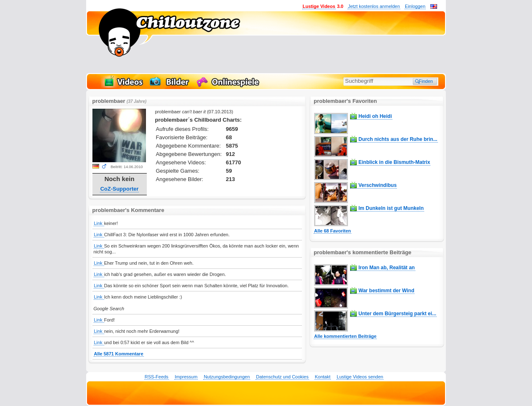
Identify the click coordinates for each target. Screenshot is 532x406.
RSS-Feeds (157, 377)
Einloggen (415, 6)
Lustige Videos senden (360, 377)
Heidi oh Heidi (375, 116)
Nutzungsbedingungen (227, 377)
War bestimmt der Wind (386, 291)
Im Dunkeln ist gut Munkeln (391, 208)
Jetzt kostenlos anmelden (374, 6)
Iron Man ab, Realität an (387, 268)
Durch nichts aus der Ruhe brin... (398, 139)
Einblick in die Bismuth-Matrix (394, 162)
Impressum (186, 377)
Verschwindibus (377, 185)
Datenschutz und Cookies (282, 377)
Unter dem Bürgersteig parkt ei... (397, 314)
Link (99, 223)
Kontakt (323, 377)
